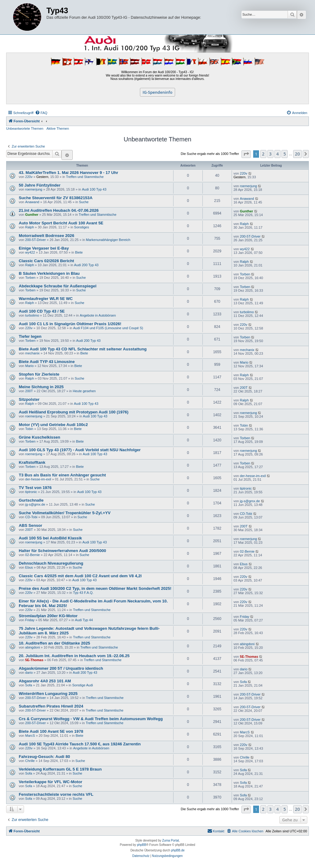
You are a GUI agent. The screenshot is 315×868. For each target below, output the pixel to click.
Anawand (32, 202)
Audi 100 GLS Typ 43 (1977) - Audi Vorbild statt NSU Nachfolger (80, 450)
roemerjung (34, 189)
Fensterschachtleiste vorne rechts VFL (56, 794)
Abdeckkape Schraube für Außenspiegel (58, 286)
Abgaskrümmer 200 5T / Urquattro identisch (61, 668)
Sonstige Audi (83, 685)
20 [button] (297, 154)
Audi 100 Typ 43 (94, 189)
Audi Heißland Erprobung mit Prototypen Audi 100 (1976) (74, 412)
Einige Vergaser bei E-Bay (44, 248)
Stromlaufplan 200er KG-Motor (48, 616)
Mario (30, 366)
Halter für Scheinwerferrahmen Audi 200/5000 (62, 551)
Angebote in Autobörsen (98, 315)
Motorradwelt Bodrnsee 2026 (46, 236)
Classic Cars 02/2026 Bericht (46, 261)
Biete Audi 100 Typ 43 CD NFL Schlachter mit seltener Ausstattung (83, 349)
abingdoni (33, 647)
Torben (30, 278)
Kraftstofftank (32, 462)
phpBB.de (178, 850)
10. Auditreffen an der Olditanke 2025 (54, 643)
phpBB (142, 845)
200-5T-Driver (36, 240)
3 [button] (270, 154)
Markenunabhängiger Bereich (108, 240)
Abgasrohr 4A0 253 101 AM (45, 681)
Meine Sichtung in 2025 (41, 387)
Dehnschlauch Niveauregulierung (51, 563)
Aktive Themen (58, 128)
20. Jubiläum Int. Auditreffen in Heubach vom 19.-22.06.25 (74, 656)
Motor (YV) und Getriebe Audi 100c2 (53, 425)
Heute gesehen (84, 391)
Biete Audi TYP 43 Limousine (47, 362)
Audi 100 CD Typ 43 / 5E (42, 311)
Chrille (30, 761)
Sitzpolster (29, 399)
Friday (30, 620)
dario (29, 673)
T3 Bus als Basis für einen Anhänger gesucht (62, 475)
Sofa (29, 685)
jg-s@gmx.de (35, 504)
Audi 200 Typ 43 (86, 265)
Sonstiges (82, 227)
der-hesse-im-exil (38, 479)
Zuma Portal (170, 840)
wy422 (30, 252)
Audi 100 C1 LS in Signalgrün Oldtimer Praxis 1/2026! (70, 324)
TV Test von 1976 (35, 488)
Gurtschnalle (31, 500)
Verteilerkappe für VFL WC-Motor (50, 782)
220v (29, 177)
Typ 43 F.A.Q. (83, 593)
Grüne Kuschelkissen (40, 437)
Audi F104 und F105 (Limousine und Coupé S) (108, 328)
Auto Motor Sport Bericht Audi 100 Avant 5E (61, 223)
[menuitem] (41, 113)
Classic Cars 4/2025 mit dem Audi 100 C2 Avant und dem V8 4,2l (80, 576)
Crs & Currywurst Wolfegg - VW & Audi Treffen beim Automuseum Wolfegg (91, 719)
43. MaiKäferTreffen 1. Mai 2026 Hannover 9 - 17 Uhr (68, 173)
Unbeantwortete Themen (25, 128)
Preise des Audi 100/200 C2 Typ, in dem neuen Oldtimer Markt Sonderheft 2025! (95, 588)
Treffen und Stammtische (85, 177)
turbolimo (32, 315)
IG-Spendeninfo (158, 92)
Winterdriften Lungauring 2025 (48, 694)
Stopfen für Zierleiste (39, 374)
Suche (84, 202)
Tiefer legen (30, 336)
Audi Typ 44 (84, 620)
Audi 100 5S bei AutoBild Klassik (50, 538)
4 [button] (277, 154)
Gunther (32, 215)
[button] (246, 154)
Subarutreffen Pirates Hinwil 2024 (51, 706)
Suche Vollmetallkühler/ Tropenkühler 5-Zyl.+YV (65, 513)
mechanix (32, 353)
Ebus (29, 567)
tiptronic (31, 492)
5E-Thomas (34, 660)
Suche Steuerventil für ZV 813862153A (56, 198)
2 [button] (263, 154)
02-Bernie (33, 555)
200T (29, 391)
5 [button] (285, 154)
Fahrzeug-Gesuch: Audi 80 (44, 757)
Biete (79, 252)
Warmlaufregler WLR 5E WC (46, 299)
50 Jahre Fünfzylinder (40, 185)
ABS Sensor (30, 525)
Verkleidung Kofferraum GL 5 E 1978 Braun (60, 769)
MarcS (30, 736)
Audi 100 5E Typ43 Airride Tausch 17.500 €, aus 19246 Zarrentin (80, 744)
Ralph (30, 227)
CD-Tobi (31, 517)
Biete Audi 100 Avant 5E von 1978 (51, 731)
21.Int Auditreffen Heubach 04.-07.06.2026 (59, 210)
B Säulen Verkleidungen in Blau (49, 273)
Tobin (29, 429)
